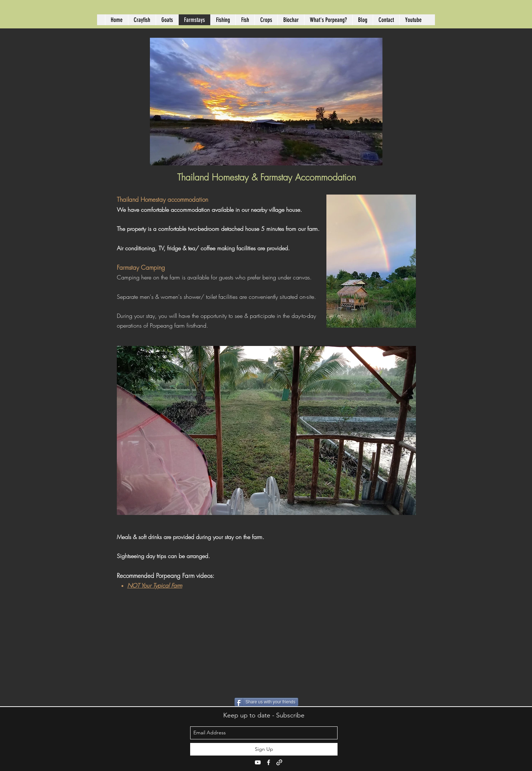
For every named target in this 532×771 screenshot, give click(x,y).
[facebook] (269, 762)
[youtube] (258, 762)
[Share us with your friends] (266, 702)
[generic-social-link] (279, 762)
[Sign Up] (264, 749)
